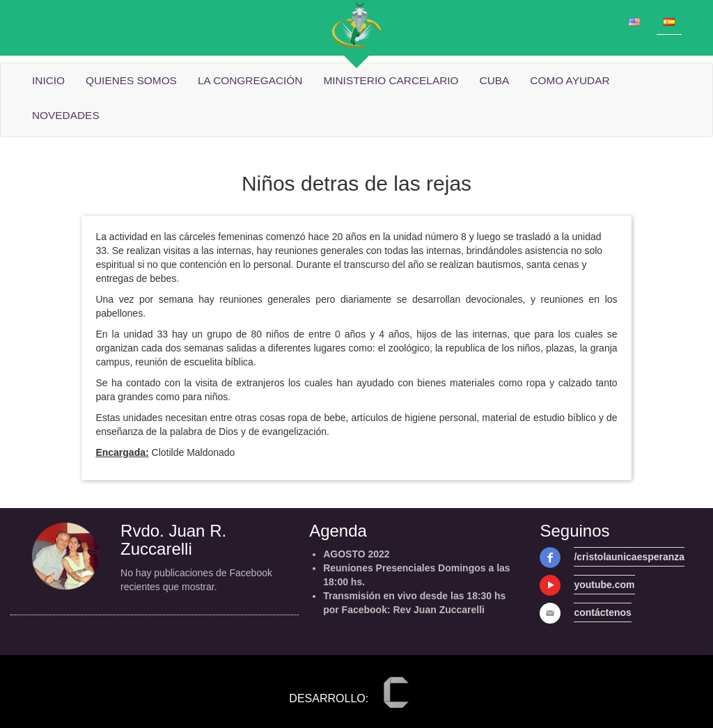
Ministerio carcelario (391, 80)
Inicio (48, 80)
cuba (495, 80)
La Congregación (250, 80)
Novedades (66, 115)
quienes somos (131, 80)
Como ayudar (570, 80)
